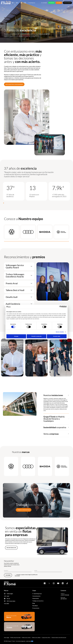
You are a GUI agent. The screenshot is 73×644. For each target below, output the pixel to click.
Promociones (36, 608)
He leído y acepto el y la (26, 575)
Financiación (36, 598)
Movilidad (35, 606)
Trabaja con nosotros (24, 510)
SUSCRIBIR (8, 575)
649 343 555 (64, 599)
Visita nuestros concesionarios (14, 84)
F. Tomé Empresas (32, 3)
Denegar (16, 336)
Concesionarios (36, 596)
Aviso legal (7, 637)
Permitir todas (57, 336)
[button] (4, 203)
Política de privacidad (15, 637)
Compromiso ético (46, 637)
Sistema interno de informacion (59, 637)
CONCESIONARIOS (67, 3)
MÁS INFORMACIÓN (11, 548)
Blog (34, 603)
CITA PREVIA (59, 3)
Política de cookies (26, 637)
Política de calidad (36, 637)
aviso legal (28, 575)
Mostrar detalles (60, 332)
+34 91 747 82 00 (65, 595)
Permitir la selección (36, 336)
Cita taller (7, 604)
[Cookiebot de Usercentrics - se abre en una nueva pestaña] (61, 307)
